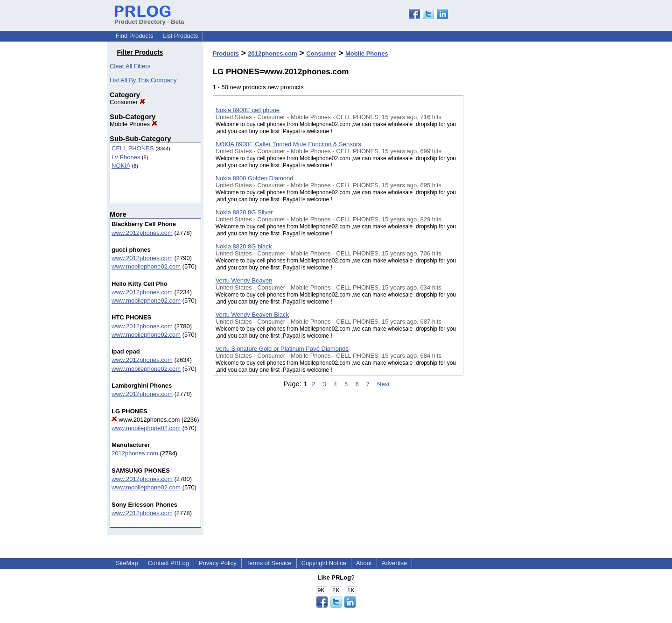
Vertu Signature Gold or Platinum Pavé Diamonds (282, 349)
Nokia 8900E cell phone (248, 110)
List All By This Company (143, 80)
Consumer (127, 102)
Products (226, 53)
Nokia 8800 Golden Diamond (255, 178)
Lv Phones (126, 157)
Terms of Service (269, 563)
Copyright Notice (324, 563)
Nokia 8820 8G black (244, 246)
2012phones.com (135, 453)
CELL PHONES (133, 148)
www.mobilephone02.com (146, 266)
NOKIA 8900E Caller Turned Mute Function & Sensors (288, 144)
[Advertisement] (510, 242)
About (364, 563)
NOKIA (121, 166)
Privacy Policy (218, 563)
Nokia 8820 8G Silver (244, 212)
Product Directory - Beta (149, 18)
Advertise (394, 563)
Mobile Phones (133, 124)
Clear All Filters (130, 66)
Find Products (134, 36)
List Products (180, 36)
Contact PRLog (168, 563)
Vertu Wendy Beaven (244, 280)
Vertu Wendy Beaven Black (252, 315)
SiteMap (127, 563)
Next (383, 384)
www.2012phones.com (142, 233)
